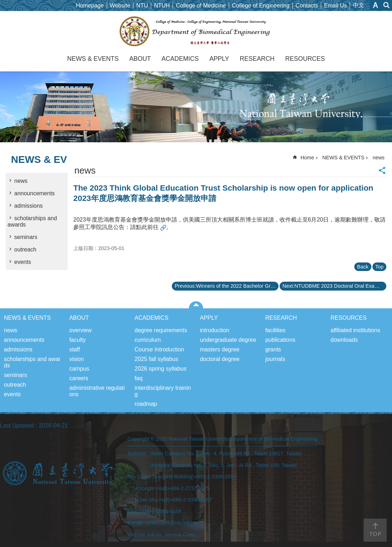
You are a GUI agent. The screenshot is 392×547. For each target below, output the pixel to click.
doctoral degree (220, 359)
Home (307, 158)
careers (79, 378)
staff (75, 349)
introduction (215, 330)
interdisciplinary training (163, 391)
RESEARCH (257, 59)
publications (280, 340)
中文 (359, 5)
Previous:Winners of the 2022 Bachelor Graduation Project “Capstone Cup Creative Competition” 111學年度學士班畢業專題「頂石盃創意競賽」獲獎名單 (227, 286)
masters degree (220, 349)
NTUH (162, 6)
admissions (28, 206)
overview (81, 330)
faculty (78, 340)
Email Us (335, 6)
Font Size (375, 5)
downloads (344, 340)
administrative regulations (97, 391)
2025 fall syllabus (156, 359)
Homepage (90, 6)
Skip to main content (4, 4)
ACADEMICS (180, 59)
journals (275, 359)
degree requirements (161, 330)
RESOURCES (305, 59)
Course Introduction (159, 349)
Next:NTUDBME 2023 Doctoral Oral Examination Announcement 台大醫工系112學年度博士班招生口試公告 (334, 286)
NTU (142, 6)
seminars (26, 237)
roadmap (146, 404)
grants (273, 349)
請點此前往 (144, 227)
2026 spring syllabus (160, 369)
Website (120, 6)
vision (77, 359)
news (21, 181)
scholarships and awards (32, 221)
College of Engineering (261, 6)
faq (138, 378)
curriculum (148, 340)
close (196, 305)
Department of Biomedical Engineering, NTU (196, 31)
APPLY (219, 59)
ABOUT (140, 59)
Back (363, 267)
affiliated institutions (355, 330)
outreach (25, 249)
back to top (375, 530)
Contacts (307, 6)
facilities (276, 330)
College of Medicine (201, 6)
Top (379, 267)
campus (79, 369)
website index (387, 5)
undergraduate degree (228, 340)
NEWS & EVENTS (93, 59)
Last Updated (17, 426)
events (23, 262)
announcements (35, 193)
